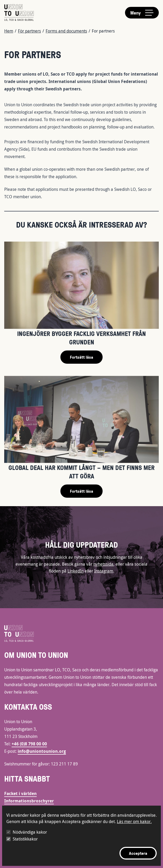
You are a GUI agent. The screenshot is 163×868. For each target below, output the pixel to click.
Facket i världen (20, 793)
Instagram (104, 571)
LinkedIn (76, 571)
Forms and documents (66, 31)
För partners (29, 31)
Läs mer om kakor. (134, 821)
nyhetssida (103, 564)
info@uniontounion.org (42, 751)
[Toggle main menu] (142, 13)
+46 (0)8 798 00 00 (29, 744)
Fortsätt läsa (81, 357)
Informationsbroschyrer (29, 801)
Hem (9, 31)
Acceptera (138, 853)
